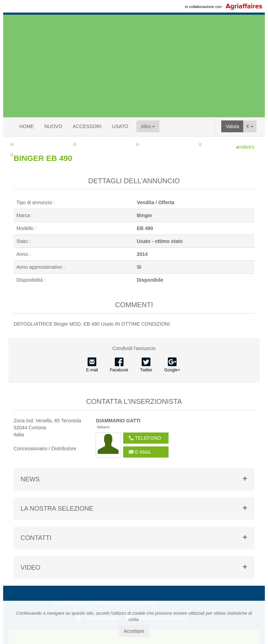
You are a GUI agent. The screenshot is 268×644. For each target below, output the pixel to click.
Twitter (146, 365)
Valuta (233, 126)
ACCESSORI (87, 126)
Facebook (119, 365)
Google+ (172, 365)
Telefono (145, 438)
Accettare (134, 631)
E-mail (92, 365)
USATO (120, 126)
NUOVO (53, 126)
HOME (27, 126)
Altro (148, 126)
